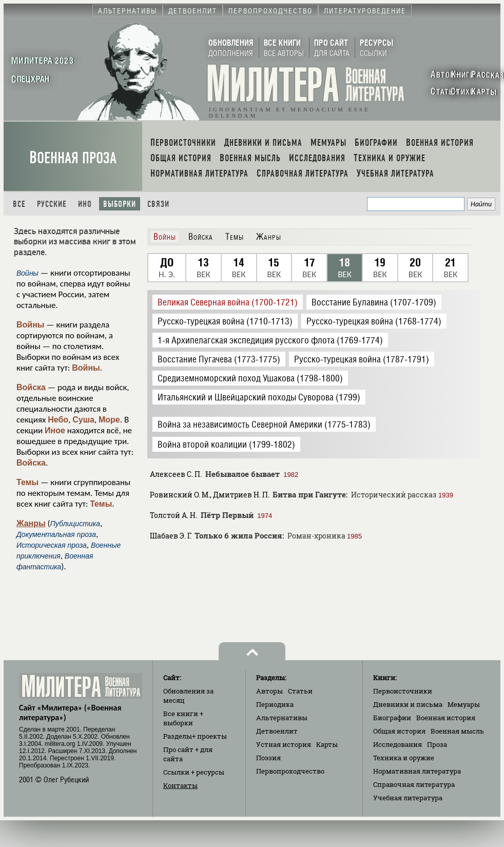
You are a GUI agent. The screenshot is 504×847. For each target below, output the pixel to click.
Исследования (398, 744)
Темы (27, 482)
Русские (52, 204)
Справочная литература (414, 784)
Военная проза (73, 158)
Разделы (195, 736)
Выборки (120, 204)
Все (19, 204)
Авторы (269, 691)
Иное (55, 430)
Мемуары (464, 704)
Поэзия (268, 758)
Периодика (275, 704)
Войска (31, 387)
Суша (83, 420)
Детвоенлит (277, 731)
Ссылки (194, 772)
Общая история (399, 731)
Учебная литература (408, 798)
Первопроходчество (290, 771)
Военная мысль (457, 731)
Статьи (300, 691)
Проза (437, 744)
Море (109, 420)
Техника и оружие (404, 758)
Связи (158, 204)
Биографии (392, 718)
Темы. (102, 504)
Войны (31, 325)
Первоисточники (403, 691)
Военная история (446, 718)
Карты (327, 744)
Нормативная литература (417, 771)
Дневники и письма (408, 704)
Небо (58, 420)
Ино (85, 204)
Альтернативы (282, 718)
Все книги (183, 718)
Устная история (284, 744)
